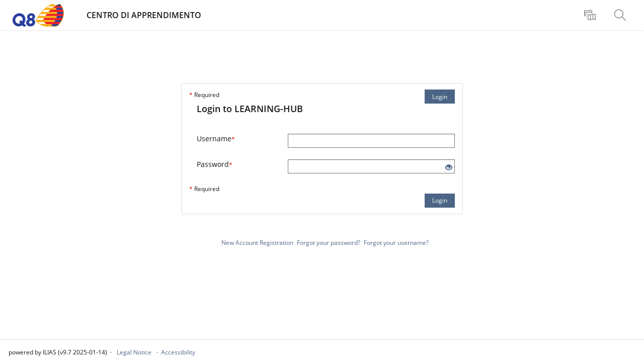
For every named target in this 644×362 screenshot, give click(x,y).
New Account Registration (257, 243)
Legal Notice (134, 352)
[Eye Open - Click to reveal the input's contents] (449, 168)
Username (216, 139)
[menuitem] (591, 15)
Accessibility (178, 352)
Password (215, 164)
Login (440, 97)
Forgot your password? (329, 243)
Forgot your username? (396, 243)
